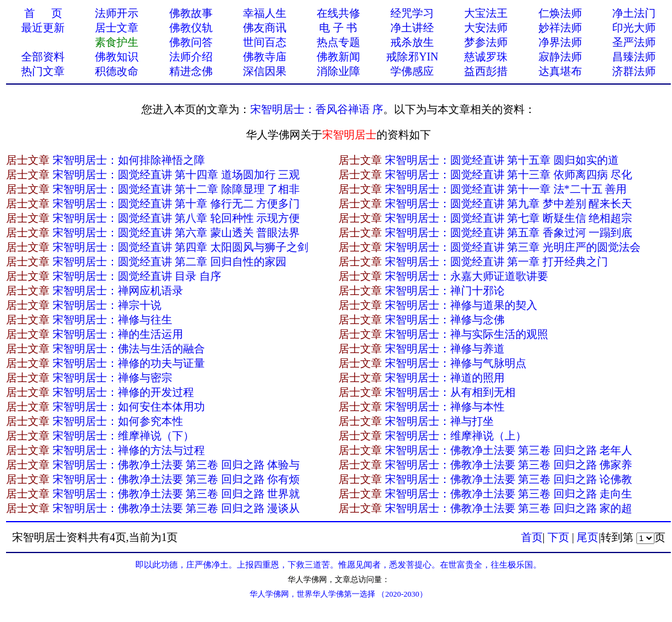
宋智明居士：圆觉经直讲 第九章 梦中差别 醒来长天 (509, 204)
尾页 (587, 537)
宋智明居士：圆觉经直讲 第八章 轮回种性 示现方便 (176, 218)
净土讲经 (412, 28)
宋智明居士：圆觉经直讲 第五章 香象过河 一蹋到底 (509, 233)
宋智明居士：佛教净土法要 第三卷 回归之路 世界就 (176, 494)
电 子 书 (338, 28)
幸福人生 (265, 13)
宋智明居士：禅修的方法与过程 (129, 450)
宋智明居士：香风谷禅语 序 (317, 109)
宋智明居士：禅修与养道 (445, 349)
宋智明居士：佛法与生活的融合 (129, 349)
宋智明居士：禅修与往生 (112, 320)
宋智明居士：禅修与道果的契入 (461, 305)
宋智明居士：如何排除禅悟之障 (129, 160)
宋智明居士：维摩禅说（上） (456, 436)
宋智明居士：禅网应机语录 (118, 291)
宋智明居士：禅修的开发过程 (123, 392)
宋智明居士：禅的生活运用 (118, 334)
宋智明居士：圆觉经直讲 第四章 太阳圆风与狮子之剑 (180, 247)
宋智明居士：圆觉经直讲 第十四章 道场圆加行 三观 (176, 175)
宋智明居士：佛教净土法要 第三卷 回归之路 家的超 (509, 508)
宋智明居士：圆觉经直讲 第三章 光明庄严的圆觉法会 (513, 247)
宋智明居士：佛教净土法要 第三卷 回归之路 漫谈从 (176, 508)
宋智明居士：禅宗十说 (107, 305)
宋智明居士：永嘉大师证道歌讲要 (467, 276)
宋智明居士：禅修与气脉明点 (456, 363)
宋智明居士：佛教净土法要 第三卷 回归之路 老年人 (509, 450)
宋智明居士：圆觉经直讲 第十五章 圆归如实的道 (502, 160)
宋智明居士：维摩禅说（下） (123, 436)
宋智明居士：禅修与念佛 (445, 320)
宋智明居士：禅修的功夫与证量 (129, 363)
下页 (558, 537)
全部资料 (43, 57)
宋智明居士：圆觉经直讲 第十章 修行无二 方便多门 (176, 204)
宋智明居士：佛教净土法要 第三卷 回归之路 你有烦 (176, 479)
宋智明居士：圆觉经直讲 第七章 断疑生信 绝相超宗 (509, 218)
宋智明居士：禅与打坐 (439, 421)
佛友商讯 (265, 28)
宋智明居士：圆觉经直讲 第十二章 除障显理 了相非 (176, 189)
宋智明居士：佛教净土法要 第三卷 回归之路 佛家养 (509, 465)
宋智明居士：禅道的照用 (445, 378)
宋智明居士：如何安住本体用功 (129, 407)
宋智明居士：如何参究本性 (118, 421)
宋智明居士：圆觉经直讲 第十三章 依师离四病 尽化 (509, 175)
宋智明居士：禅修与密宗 (112, 378)
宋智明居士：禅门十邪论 (445, 291)
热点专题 (338, 42)
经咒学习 (412, 13)
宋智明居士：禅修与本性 (445, 407)
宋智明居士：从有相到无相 (450, 392)
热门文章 (43, 71)
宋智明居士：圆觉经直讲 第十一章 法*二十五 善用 (506, 189)
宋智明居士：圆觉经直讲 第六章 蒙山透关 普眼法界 (176, 233)
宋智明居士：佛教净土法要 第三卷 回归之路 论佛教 (509, 479)
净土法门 (634, 13)
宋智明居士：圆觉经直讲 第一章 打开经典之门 (496, 262)
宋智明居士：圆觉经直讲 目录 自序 (137, 276)
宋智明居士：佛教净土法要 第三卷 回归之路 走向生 (509, 494)
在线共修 (338, 13)
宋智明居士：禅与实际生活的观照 (467, 334)
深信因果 (265, 71)
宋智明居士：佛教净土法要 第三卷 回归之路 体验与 (176, 465)
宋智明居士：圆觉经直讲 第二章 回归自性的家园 (170, 262)
